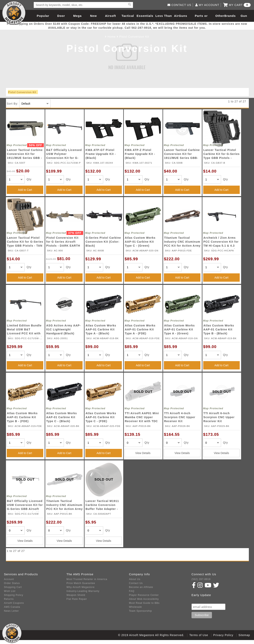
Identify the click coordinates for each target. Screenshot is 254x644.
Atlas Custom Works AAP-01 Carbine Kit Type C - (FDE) (101, 417)
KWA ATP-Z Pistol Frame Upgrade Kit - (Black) (140, 154)
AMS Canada (12, 607)
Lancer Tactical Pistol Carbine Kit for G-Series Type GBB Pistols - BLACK (222, 155)
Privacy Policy (223, 635)
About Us (135, 579)
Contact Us (136, 583)
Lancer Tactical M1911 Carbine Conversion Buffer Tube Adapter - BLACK (102, 506)
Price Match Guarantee (81, 583)
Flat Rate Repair (77, 599)
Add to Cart (25, 190)
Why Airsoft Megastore (81, 587)
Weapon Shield (76, 595)
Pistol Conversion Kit (134, 37)
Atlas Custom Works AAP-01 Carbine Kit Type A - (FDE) (140, 329)
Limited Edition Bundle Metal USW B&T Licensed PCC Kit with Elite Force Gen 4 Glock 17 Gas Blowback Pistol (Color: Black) (25, 330)
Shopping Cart (13, 587)
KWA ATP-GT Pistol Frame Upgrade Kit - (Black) (101, 154)
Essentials (145, 16)
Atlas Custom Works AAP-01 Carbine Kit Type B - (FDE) (22, 417)
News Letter (11, 611)
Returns (9, 599)
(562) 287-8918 (201, 579)
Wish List (10, 591)
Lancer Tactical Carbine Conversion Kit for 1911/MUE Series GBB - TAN (25, 155)
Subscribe (200, 600)
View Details (143, 453)
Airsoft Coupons (14, 603)
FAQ (132, 591)
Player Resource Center (144, 595)
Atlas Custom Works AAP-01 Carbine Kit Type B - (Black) (219, 329)
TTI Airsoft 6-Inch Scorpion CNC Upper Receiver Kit (219, 417)
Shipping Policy (14, 595)
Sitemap (244, 635)
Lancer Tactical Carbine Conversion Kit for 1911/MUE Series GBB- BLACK (182, 155)
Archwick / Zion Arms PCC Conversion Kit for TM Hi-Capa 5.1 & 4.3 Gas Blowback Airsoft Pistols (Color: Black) (221, 242)
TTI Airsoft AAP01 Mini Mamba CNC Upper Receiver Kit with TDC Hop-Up (142, 418)
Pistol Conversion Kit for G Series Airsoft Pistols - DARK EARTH (63, 242)
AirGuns (181, 16)
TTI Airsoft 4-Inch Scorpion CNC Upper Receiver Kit (180, 417)
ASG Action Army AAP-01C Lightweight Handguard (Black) (63, 329)
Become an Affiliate (141, 587)
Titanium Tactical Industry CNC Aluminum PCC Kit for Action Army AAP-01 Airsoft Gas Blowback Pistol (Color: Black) (64, 506)
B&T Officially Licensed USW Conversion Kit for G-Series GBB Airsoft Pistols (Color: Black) (25, 506)
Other (220, 16)
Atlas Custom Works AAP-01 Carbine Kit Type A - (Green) (179, 329)
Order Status (12, 583)
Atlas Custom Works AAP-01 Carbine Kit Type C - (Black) (62, 417)
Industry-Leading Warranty (83, 591)
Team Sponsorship (140, 611)
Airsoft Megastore (14, 13)
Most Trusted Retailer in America (87, 579)
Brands (230, 16)
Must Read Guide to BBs (144, 603)
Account (9, 579)
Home (112, 37)
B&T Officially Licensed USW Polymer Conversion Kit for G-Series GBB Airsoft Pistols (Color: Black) (64, 155)
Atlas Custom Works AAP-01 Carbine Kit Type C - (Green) (140, 242)
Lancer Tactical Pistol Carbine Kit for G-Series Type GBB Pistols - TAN (25, 242)
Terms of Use (199, 635)
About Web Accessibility (144, 599)
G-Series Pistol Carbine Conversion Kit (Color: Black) (103, 242)
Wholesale (135, 607)
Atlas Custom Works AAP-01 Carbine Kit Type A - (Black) (101, 329)
